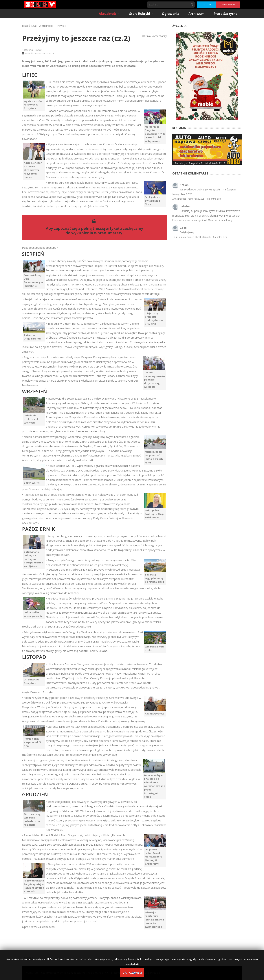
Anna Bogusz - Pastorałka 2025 (189, 199)
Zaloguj (206, 5)
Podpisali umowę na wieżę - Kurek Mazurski (195, 220)
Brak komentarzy (156, 36)
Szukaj (192, 5)
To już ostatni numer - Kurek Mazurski (192, 237)
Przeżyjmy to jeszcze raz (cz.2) (76, 38)
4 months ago (214, 199)
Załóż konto (228, 5)
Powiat (38, 50)
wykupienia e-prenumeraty (97, 233)
